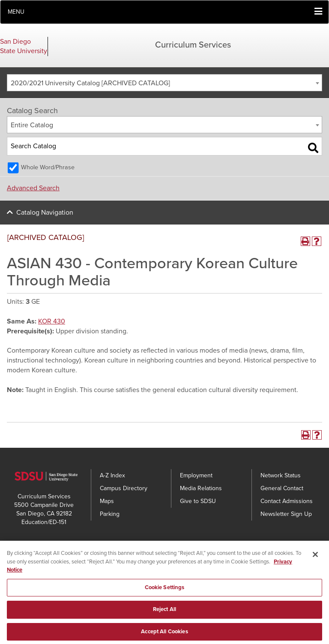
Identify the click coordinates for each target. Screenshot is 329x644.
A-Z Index (112, 475)
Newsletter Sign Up (286, 514)
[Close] (315, 558)
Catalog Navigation (45, 213)
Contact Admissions (287, 501)
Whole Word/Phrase (48, 167)
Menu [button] (16, 12)
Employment (196, 475)
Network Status (281, 475)
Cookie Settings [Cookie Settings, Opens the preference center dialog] (165, 591)
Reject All (164, 613)
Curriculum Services (193, 45)
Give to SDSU (198, 501)
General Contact (282, 488)
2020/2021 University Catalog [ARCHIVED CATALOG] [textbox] (90, 83)
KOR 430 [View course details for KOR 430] (52, 321)
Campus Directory (124, 488)
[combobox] (164, 83)
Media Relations (201, 488)
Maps (107, 501)
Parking (110, 514)
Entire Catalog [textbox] (32, 125)
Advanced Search (33, 188)
